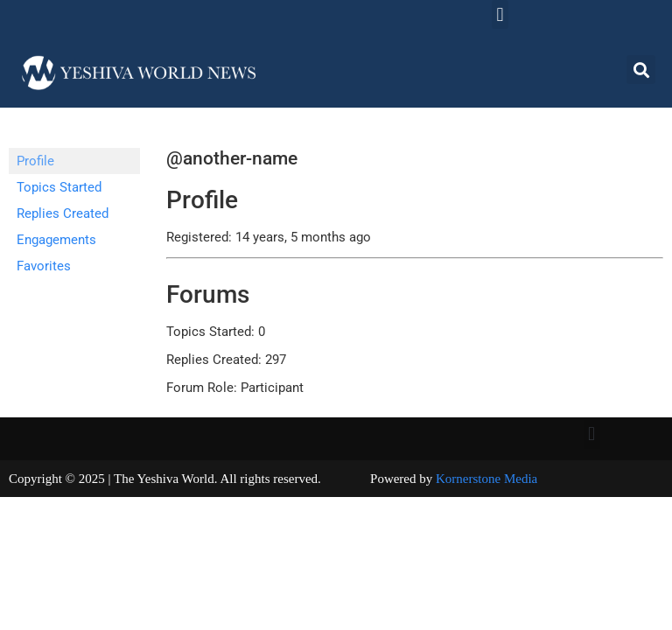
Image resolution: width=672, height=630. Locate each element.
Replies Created (63, 213)
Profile (35, 161)
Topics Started (59, 187)
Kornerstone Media (486, 479)
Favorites (44, 266)
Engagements (56, 240)
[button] (500, 14)
